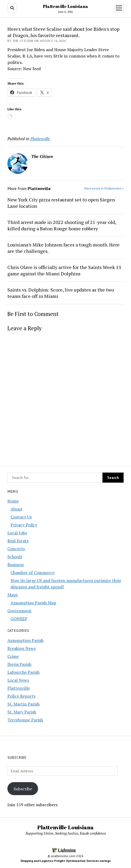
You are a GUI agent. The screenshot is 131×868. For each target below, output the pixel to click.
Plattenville (19, 688)
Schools (15, 557)
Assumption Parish (25, 640)
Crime (13, 656)
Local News (18, 680)
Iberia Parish (19, 664)
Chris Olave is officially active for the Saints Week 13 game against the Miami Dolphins (64, 270)
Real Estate (18, 541)
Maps (13, 595)
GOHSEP (19, 619)
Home (13, 501)
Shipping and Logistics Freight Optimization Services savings (65, 861)
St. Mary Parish (22, 712)
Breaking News (22, 648)
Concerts (16, 549)
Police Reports (21, 696)
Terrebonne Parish (25, 720)
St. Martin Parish (24, 704)
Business (16, 565)
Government (20, 611)
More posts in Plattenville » (104, 188)
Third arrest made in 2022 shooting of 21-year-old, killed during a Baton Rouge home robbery (62, 225)
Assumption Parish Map (33, 603)
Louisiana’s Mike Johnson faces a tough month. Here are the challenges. (64, 248)
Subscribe (23, 789)
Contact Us (21, 517)
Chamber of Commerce (32, 572)
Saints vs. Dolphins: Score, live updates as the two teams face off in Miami (61, 293)
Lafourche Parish (24, 672)
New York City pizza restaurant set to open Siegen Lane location (61, 203)
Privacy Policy (24, 525)
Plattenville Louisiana (66, 6)
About (17, 509)
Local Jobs (17, 533)
